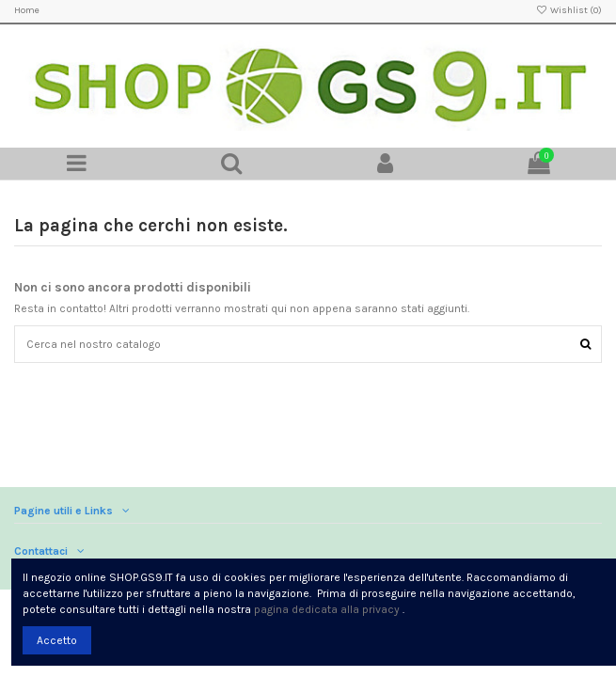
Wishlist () (569, 10)
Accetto (57, 640)
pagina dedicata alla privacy (327, 609)
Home (27, 10)
